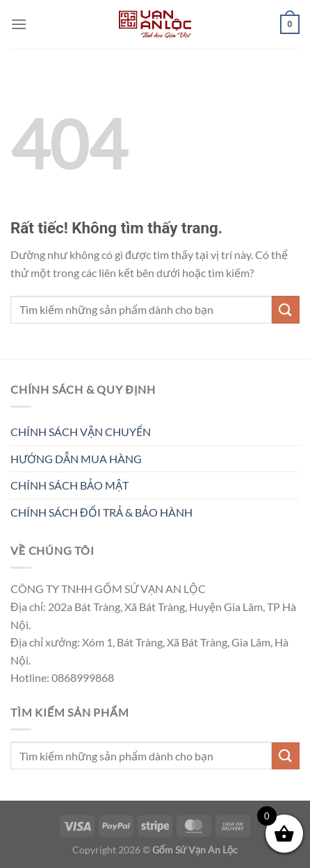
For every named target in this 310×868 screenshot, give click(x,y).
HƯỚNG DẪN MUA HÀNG (76, 459)
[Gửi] (286, 309)
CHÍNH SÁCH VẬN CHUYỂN (81, 432)
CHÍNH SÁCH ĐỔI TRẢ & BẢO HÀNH (101, 512)
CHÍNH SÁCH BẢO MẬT (70, 485)
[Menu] (19, 24)
